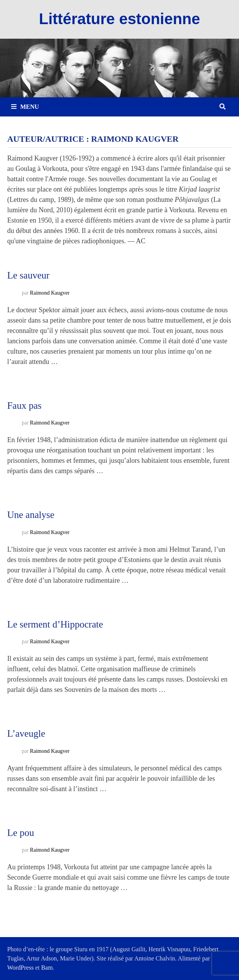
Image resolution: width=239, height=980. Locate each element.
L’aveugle (26, 733)
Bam (47, 968)
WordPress (21, 968)
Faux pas (25, 406)
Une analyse (31, 515)
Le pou (21, 833)
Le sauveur (28, 275)
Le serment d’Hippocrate (55, 624)
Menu (25, 107)
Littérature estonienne (119, 19)
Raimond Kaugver (50, 293)
